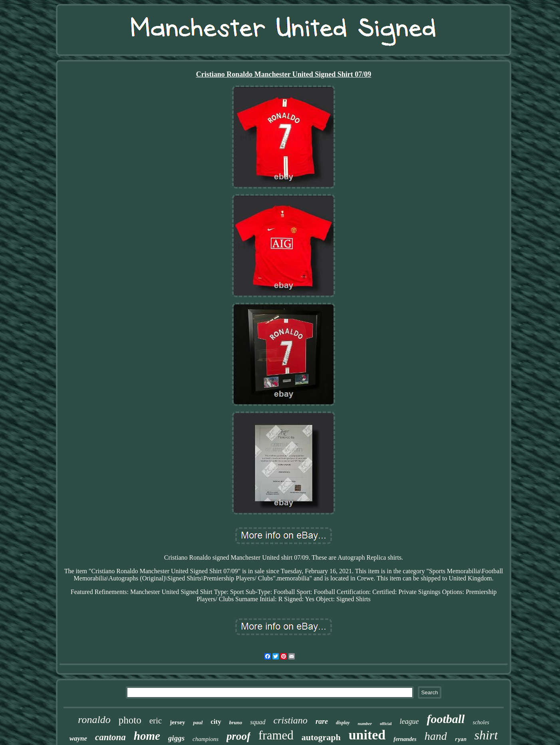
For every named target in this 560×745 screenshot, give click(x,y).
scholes (481, 722)
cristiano (291, 720)
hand (436, 736)
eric (156, 721)
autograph (321, 737)
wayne (78, 738)
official (386, 724)
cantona (110, 737)
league (409, 721)
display (343, 723)
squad (258, 722)
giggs (176, 738)
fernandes (405, 739)
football (446, 719)
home (147, 736)
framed (276, 735)
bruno (236, 722)
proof (238, 736)
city (216, 722)
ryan (461, 740)
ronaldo (94, 720)
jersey (177, 722)
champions (206, 739)
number (365, 723)
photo (130, 720)
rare (322, 721)
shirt (486, 735)
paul (198, 722)
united (367, 735)
